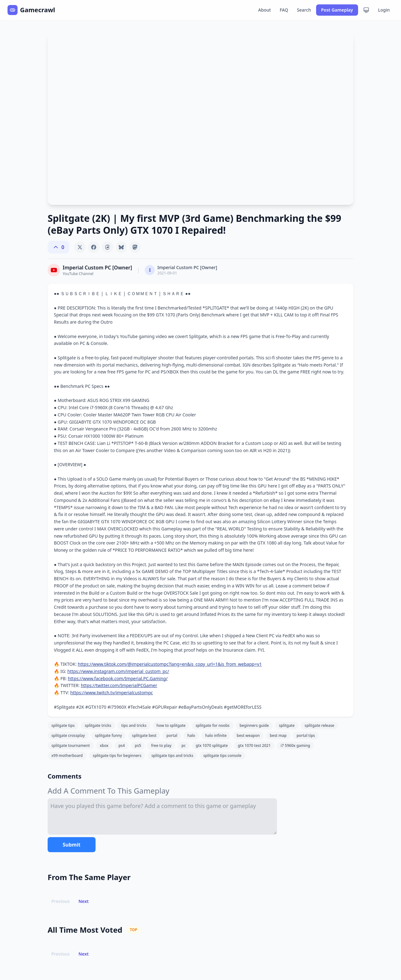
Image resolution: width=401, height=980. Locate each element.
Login (384, 10)
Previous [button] (60, 901)
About (265, 10)
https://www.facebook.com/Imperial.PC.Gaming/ (118, 678)
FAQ (284, 10)
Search (304, 10)
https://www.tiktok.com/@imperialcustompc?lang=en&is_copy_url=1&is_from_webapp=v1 (170, 664)
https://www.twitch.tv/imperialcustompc (112, 693)
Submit (72, 845)
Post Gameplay (337, 10)
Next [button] (83, 901)
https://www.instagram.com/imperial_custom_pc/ (118, 671)
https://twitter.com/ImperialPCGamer (119, 685)
